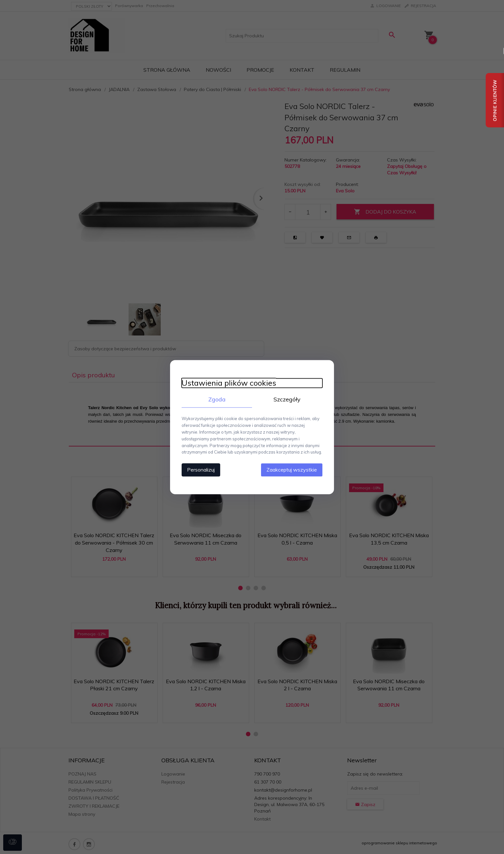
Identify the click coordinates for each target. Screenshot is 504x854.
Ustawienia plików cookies (225, 383)
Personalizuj (197, 469)
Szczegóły (289, 399)
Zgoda (215, 399)
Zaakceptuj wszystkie (295, 469)
